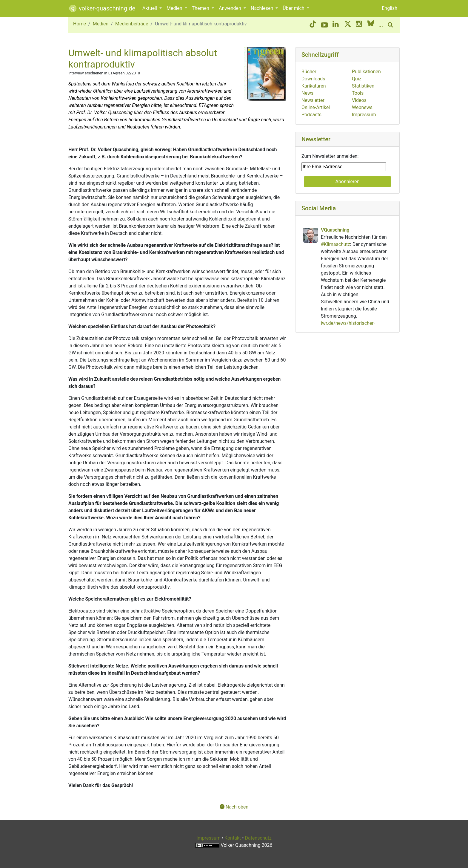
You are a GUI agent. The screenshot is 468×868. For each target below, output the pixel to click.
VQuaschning (335, 230)
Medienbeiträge (132, 24)
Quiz (357, 79)
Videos (359, 100)
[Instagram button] (359, 25)
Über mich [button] (294, 8)
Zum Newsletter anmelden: (330, 156)
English (390, 8)
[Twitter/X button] (348, 25)
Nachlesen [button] (263, 8)
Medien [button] (175, 8)
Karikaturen (314, 86)
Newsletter (313, 100)
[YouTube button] (324, 25)
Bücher (309, 72)
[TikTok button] (313, 25)
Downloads (313, 79)
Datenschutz (258, 838)
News (307, 93)
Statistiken (363, 86)
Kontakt (233, 838)
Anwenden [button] (231, 8)
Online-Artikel (316, 107)
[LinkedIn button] (336, 25)
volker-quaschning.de (102, 8)
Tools (358, 93)
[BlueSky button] (371, 25)
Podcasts (311, 115)
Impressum (364, 115)
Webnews (362, 107)
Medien (101, 24)
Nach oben (234, 807)
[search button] (391, 25)
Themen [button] (201, 8)
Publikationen (366, 72)
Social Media (319, 208)
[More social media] (381, 25)
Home (80, 24)
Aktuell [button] (150, 8)
